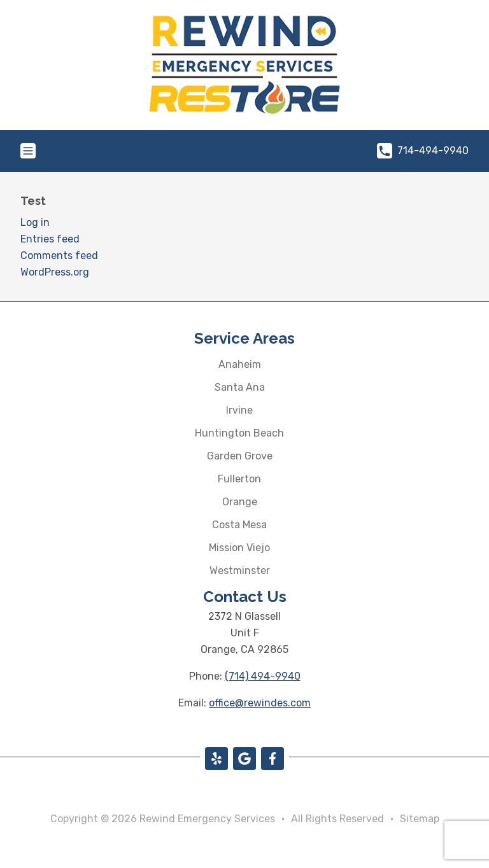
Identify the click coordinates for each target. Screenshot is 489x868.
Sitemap (420, 819)
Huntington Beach (239, 433)
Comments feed (59, 255)
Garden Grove (240, 456)
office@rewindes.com (260, 703)
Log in (35, 222)
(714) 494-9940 (263, 676)
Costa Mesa (239, 525)
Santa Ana (240, 387)
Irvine (239, 410)
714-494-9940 (423, 151)
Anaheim (240, 364)
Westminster (240, 570)
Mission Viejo (239, 548)
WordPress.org (55, 272)
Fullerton (239, 479)
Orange (240, 502)
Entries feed (50, 239)
